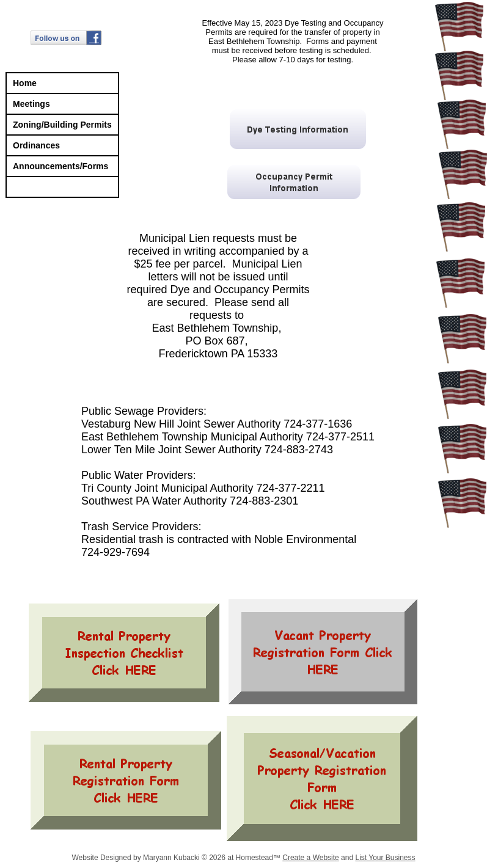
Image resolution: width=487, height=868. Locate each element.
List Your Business (385, 858)
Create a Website (311, 858)
